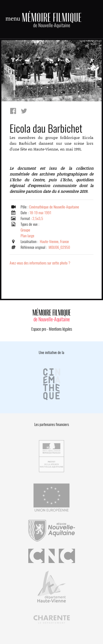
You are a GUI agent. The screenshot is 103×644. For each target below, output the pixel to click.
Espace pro (39, 329)
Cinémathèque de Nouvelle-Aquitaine (54, 207)
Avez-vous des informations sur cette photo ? (40, 263)
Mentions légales (60, 329)
